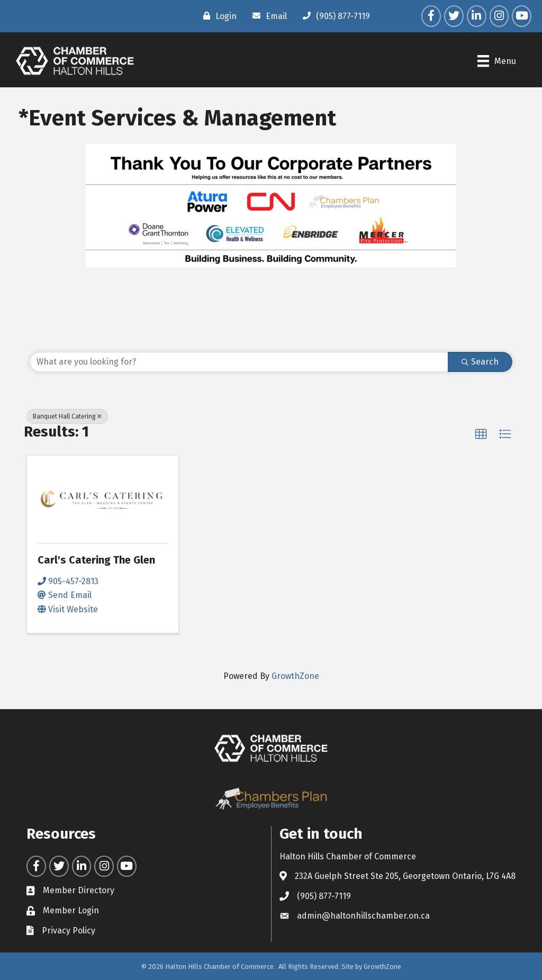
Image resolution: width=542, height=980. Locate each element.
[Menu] (496, 61)
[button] (481, 434)
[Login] (217, 16)
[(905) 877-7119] (334, 16)
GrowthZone (295, 676)
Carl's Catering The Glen (96, 560)
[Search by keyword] (239, 362)
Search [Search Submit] (480, 362)
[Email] (267, 16)
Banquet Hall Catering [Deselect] (67, 416)
